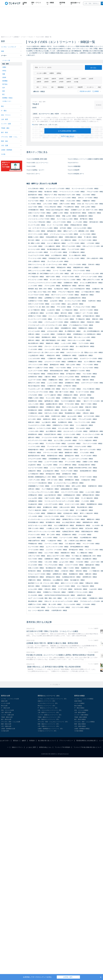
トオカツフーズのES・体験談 (74, 565)
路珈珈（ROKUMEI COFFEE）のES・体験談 (83, 468)
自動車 (4, 77)
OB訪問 (79, 87)
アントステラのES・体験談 (76, 249)
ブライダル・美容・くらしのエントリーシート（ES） (53, 722)
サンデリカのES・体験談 (89, 456)
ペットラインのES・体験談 (37, 446)
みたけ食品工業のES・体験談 (71, 522)
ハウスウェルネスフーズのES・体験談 (56, 322)
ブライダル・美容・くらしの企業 (11, 722)
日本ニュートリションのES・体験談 (39, 271)
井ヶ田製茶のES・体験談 (73, 331)
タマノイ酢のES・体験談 (36, 216)
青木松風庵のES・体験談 (36, 522)
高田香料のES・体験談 (90, 577)
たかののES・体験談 (74, 444)
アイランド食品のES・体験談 (88, 440)
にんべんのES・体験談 (35, 498)
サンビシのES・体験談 (53, 398)
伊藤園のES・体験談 (89, 201)
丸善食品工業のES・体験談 (71, 531)
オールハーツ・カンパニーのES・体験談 (86, 368)
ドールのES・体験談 (85, 535)
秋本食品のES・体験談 (53, 474)
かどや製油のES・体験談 (59, 255)
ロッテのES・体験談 (35, 204)
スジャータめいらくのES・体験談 (67, 219)
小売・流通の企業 (6, 726)
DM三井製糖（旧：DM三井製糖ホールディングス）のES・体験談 (48, 274)
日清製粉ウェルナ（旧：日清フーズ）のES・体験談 (87, 210)
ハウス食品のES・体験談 (36, 198)
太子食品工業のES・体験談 (91, 316)
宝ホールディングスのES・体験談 (90, 450)
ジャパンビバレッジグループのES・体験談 (41, 219)
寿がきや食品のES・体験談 (37, 386)
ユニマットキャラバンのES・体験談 (57, 547)
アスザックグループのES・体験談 (77, 516)
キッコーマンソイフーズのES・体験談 (40, 319)
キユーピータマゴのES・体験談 (38, 468)
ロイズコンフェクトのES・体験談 (75, 301)
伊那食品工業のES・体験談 (79, 225)
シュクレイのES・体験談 (55, 383)
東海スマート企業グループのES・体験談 (41, 368)
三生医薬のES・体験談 (64, 334)
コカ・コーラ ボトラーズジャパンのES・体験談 (43, 228)
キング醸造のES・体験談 (85, 553)
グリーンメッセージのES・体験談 (92, 277)
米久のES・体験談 (66, 410)
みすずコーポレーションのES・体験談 (40, 525)
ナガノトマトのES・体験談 (80, 607)
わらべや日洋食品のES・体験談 (80, 289)
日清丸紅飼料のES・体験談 (54, 237)
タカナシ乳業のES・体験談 (75, 528)
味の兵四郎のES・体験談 (36, 343)
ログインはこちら (68, 136)
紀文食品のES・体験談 (71, 513)
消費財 (4, 67)
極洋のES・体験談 (84, 286)
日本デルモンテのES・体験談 (54, 413)
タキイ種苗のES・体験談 (69, 240)
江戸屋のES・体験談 (70, 386)
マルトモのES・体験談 (90, 374)
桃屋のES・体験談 (34, 422)
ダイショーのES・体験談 (36, 444)
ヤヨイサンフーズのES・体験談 (54, 516)
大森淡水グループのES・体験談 (68, 477)
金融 (11, 51)
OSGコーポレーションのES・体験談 (79, 340)
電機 (4, 74)
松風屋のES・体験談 (71, 437)
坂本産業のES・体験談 (35, 434)
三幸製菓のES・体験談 (96, 598)
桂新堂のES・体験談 (49, 419)
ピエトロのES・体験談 (58, 304)
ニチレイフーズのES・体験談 (62, 222)
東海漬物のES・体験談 (83, 525)
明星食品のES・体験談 (64, 267)
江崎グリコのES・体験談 (67, 204)
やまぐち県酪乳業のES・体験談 (64, 525)
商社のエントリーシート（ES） (47, 706)
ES (36, 87)
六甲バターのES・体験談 (55, 480)
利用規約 (32, 741)
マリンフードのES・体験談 (91, 544)
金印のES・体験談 (86, 395)
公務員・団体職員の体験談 (82, 729)
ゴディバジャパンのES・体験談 (38, 365)
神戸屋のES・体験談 (86, 219)
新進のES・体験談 (91, 407)
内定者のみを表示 (84, 91)
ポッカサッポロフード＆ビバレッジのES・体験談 (65, 280)
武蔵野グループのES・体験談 (37, 604)
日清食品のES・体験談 (35, 192)
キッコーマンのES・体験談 (37, 225)
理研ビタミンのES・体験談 (37, 231)
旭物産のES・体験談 (52, 343)
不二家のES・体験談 (90, 237)
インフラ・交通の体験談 (81, 715)
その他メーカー (7, 101)
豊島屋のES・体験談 (35, 592)
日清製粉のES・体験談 (71, 283)
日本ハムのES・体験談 (88, 207)
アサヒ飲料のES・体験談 (71, 207)
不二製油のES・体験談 (83, 319)
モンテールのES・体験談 (86, 398)
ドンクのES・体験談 (88, 501)
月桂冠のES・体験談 (93, 322)
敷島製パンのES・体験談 (36, 237)
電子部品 (5, 84)
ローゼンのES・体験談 (52, 328)
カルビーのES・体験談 (35, 207)
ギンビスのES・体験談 (35, 565)
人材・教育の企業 (6, 712)
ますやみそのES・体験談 (55, 331)
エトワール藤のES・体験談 (53, 395)
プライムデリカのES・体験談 (88, 419)
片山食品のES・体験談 (35, 504)
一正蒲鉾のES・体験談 (54, 359)
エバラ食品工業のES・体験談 (90, 292)
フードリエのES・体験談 (36, 550)
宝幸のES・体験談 (94, 264)
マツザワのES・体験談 (65, 589)
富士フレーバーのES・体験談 (71, 389)
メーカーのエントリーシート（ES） (48, 703)
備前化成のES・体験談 (92, 565)
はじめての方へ (5, 741)
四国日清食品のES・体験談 (90, 531)
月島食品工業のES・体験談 (56, 374)
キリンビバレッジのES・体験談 (38, 280)
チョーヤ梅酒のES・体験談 (50, 489)
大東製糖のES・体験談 (69, 355)
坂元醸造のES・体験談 (50, 507)
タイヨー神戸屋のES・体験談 (60, 486)
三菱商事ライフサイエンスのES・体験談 (80, 592)
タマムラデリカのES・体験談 (37, 459)
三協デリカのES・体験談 (52, 498)
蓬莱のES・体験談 (91, 574)
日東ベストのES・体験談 (36, 528)
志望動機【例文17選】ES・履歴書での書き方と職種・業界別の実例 (52, 643)
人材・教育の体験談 (80, 712)
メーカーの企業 (5, 703)
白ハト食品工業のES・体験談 (85, 346)
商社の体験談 (78, 706)
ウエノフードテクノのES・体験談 (85, 422)
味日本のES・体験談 (81, 589)
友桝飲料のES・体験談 (60, 574)
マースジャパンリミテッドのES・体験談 (72, 192)
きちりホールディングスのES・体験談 (75, 431)
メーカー (11, 56)
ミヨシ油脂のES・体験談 (52, 246)
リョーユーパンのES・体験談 (69, 538)
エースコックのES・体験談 (50, 240)
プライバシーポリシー (66, 741)
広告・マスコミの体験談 (81, 710)
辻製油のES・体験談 (35, 471)
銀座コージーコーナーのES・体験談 (72, 583)
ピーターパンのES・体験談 (72, 434)
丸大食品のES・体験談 (61, 289)
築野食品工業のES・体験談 (91, 495)
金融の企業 (4, 701)
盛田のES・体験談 (34, 437)
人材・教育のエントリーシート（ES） (49, 712)
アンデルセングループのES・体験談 (84, 307)
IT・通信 (11, 111)
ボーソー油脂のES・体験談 (84, 510)
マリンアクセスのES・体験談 (54, 565)
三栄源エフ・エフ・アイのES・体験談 (86, 313)
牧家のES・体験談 (88, 380)
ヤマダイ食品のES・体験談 (37, 374)
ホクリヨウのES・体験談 (92, 416)
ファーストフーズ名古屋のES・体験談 (40, 483)
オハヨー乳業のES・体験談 (37, 310)
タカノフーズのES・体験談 (71, 498)
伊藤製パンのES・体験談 (36, 398)
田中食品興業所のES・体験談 (79, 547)
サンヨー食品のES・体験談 (90, 498)
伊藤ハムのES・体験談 (69, 216)
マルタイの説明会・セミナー (35, 170)
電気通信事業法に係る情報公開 (86, 741)
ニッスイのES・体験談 (35, 286)
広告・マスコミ (11, 115)
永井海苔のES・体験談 (35, 377)
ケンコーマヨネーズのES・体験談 (39, 295)
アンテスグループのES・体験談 (56, 444)
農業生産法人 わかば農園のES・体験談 (56, 580)
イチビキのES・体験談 (35, 395)
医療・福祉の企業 (6, 724)
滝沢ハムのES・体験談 (73, 365)
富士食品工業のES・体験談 (87, 465)
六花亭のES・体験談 (94, 301)
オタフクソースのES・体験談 (89, 310)
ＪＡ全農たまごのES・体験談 (55, 528)
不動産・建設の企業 (7, 717)
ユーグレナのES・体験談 (88, 234)
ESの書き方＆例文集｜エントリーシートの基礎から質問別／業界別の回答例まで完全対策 (60, 655)
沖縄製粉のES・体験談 (86, 328)
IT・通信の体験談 (79, 708)
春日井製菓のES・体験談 (51, 571)
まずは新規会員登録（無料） (68, 131)
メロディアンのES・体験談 (37, 480)
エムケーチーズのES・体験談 (37, 380)
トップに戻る (55, 685)
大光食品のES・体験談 (88, 480)
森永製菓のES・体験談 (86, 216)
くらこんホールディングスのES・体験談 (80, 459)
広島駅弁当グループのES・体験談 (63, 425)
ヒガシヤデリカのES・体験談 (54, 504)
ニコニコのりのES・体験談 (37, 359)
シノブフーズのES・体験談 (76, 243)
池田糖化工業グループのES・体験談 (74, 519)
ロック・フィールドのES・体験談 (58, 225)
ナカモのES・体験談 (82, 562)
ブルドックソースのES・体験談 (92, 444)
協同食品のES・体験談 (72, 456)
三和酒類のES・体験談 (53, 407)
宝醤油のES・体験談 (92, 583)
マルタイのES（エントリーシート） (38, 163)
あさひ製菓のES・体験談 (54, 431)
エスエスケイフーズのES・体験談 (55, 362)
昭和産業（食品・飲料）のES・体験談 (40, 289)
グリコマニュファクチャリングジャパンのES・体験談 (45, 283)
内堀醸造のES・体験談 (56, 380)
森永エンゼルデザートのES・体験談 (58, 556)
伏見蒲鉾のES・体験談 (69, 535)
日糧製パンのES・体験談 (90, 462)
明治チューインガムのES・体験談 (73, 407)
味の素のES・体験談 (51, 192)
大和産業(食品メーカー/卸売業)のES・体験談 (87, 334)
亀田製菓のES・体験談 (69, 286)
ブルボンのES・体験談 (73, 201)
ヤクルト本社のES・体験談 (53, 207)
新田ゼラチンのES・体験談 (37, 383)
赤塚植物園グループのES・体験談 (39, 486)
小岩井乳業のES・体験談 (59, 610)
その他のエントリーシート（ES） (47, 731)
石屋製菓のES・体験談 (52, 559)
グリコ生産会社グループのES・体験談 (81, 325)
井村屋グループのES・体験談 (37, 316)
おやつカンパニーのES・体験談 (38, 252)
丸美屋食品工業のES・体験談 (71, 577)
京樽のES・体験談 (34, 334)
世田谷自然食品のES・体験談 (59, 371)
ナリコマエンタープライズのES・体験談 (41, 392)
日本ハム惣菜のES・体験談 (37, 261)
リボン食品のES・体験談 (73, 544)
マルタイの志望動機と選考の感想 (37, 159)
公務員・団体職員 (11, 150)
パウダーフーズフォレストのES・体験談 (61, 510)
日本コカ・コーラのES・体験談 (88, 198)
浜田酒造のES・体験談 (69, 474)
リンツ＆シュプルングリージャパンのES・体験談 (44, 492)
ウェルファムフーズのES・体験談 (39, 255)
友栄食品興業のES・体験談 (88, 471)
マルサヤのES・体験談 (65, 337)
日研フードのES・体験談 (73, 380)
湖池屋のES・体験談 (87, 295)
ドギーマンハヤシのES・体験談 (53, 453)
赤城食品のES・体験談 (71, 395)
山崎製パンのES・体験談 (60, 213)
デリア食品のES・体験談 (36, 277)
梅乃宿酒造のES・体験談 (36, 577)
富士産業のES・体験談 (90, 559)
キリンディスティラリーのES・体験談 (40, 440)
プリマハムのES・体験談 (52, 286)
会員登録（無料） (68, 977)
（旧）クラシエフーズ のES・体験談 (75, 598)
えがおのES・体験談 (56, 301)
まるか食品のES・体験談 (51, 471)
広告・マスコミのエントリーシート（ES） (50, 710)
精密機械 (5, 81)
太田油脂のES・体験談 (35, 501)
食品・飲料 (5, 64)
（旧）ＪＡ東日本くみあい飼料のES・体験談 (77, 541)
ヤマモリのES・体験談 (72, 404)
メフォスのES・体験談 (87, 453)
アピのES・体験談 (34, 337)
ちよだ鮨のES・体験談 (49, 422)
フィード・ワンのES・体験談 (62, 271)
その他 (75, 82)
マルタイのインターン (33, 174)
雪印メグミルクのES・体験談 (71, 246)
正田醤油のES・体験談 (35, 495)
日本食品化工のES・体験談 (57, 258)
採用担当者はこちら (45, 747)
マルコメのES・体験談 (35, 246)
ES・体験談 (50, 3)
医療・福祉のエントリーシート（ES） (49, 724)
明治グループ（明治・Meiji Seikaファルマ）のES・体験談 (62, 195)
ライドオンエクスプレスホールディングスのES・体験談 (62, 501)
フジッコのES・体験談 (35, 322)
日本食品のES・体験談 (49, 586)
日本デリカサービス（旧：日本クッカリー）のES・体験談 (46, 352)
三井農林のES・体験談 (69, 398)
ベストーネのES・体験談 (63, 368)
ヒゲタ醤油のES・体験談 (36, 474)
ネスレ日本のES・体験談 (36, 189)
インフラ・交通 (11, 124)
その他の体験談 (79, 731)
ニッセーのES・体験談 (93, 492)
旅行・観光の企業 (6, 719)
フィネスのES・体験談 (35, 349)
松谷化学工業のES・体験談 (53, 434)
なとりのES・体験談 (35, 538)
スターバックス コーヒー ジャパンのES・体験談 (61, 198)
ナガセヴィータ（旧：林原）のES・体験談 (41, 307)
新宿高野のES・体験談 (35, 401)
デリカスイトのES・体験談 (37, 535)
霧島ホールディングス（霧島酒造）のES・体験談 (79, 231)
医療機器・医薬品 (7, 98)
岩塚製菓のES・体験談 (35, 553)
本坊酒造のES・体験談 (35, 410)
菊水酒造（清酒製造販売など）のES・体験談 (42, 477)
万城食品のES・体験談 (35, 362)
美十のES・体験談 (34, 240)
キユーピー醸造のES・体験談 (56, 243)
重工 (4, 94)
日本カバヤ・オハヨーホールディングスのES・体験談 (61, 601)
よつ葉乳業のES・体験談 (36, 313)
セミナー (70, 87)
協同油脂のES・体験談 (54, 231)
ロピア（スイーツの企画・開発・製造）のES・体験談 (45, 598)
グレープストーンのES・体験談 (64, 319)
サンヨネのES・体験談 (35, 595)
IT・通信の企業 (5, 708)
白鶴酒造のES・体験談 (77, 322)
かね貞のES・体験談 (35, 465)
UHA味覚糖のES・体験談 (36, 210)
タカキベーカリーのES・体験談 (75, 504)
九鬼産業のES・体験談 (86, 355)
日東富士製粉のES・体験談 (73, 237)
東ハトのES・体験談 (55, 604)
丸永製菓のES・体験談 (65, 422)
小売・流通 (11, 146)
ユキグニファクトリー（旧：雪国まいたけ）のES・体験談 (85, 352)
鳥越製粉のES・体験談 (88, 568)
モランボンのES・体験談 (66, 428)
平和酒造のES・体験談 (35, 544)
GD (51, 87)
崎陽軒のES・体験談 (35, 507)
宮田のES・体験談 (81, 571)
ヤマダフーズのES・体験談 (88, 477)
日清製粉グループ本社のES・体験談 (54, 592)
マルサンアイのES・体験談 (69, 471)
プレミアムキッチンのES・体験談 (58, 261)
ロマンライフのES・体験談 (37, 607)
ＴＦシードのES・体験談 (90, 365)
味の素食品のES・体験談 (54, 568)
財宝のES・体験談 (68, 349)
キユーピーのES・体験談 (36, 201)
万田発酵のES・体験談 (35, 298)
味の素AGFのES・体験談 (78, 213)
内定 (98, 87)
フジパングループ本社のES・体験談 (39, 222)
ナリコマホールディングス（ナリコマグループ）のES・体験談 (48, 325)
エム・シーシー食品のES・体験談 (39, 610)
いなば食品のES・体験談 (36, 355)
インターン (89, 87)
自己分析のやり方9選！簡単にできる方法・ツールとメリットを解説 (52, 631)
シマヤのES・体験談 (93, 243)
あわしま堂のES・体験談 (75, 304)
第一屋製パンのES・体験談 (37, 243)
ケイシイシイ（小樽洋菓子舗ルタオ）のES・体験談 (65, 316)
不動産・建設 (11, 128)
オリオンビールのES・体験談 (89, 437)
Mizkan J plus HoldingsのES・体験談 (57, 210)
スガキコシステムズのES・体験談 (69, 377)
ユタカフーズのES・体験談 (66, 586)
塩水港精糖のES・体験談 (36, 407)
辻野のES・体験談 (34, 489)
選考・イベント (36, 3)
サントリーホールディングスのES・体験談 (85, 189)
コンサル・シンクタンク (11, 47)
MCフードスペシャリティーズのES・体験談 (65, 295)
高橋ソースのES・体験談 (71, 568)
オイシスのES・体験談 (50, 538)
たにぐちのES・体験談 (50, 465)
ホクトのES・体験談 (35, 419)
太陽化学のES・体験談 (84, 595)
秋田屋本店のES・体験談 (55, 456)
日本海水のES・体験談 (71, 450)
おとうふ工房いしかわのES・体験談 (65, 440)
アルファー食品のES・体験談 (37, 510)
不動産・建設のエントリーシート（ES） (49, 717)
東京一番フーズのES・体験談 (65, 392)
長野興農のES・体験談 (72, 480)
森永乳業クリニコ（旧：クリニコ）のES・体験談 (44, 583)
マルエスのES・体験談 (35, 346)
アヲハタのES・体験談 (64, 307)
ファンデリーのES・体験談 (58, 252)
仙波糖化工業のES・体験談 (54, 404)
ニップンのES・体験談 (80, 222)
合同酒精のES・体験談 (72, 383)
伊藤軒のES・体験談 (35, 580)
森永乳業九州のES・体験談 (37, 456)
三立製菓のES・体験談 (35, 413)
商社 (11, 106)
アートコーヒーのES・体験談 (37, 258)
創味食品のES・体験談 (35, 328)
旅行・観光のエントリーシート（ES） (49, 719)
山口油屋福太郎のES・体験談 (77, 298)
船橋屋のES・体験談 (71, 453)
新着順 (97, 91)
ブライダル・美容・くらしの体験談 (84, 722)
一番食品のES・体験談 (53, 355)
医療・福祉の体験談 (80, 724)
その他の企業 (5, 731)
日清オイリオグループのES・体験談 (39, 213)
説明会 (58, 73)
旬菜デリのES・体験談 (53, 277)
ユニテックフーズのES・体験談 (38, 371)
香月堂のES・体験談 (35, 571)
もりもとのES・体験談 (35, 589)
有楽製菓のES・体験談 (76, 574)
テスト (44, 87)
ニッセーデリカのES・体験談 (54, 462)
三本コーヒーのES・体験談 (37, 556)
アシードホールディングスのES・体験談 (60, 446)
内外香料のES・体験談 (52, 410)
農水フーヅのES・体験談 (89, 404)
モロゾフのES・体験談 (35, 559)
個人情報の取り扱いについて (47, 741)
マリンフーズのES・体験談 (78, 264)
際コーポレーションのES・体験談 (85, 337)
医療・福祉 (11, 141)
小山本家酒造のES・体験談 (88, 538)
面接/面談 (60, 87)
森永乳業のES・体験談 (35, 195)
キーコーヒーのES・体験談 (37, 249)
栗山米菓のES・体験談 (35, 601)
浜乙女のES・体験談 (92, 528)
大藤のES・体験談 (50, 377)
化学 (4, 88)
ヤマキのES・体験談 (89, 604)
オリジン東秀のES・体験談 (68, 465)
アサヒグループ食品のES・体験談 (69, 292)
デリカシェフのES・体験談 (37, 513)
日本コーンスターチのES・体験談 (39, 304)
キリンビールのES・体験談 (37, 331)
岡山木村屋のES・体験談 (85, 507)
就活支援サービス (75, 3)
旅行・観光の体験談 (80, 719)
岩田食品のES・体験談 (53, 577)
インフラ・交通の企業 (7, 715)
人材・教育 (11, 119)
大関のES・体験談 (88, 413)
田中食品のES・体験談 (76, 550)
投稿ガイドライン (17, 747)
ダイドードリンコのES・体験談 (38, 234)
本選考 (50, 73)
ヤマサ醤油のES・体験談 (77, 252)
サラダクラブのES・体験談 (71, 277)
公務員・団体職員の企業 (8, 729)
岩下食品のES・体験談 (73, 374)
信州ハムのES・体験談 (79, 486)
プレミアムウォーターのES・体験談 (58, 607)
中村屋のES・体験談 (35, 453)
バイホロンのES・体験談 (36, 431)
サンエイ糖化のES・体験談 (77, 255)
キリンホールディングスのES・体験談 (58, 189)
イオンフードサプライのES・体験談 (72, 492)
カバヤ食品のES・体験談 (70, 310)
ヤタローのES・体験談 (35, 462)
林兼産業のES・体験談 (68, 553)
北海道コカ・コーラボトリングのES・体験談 (42, 428)
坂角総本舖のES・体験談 (36, 450)
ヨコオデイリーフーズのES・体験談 (91, 359)
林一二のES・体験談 (54, 535)
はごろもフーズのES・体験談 (67, 419)
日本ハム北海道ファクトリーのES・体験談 (41, 267)
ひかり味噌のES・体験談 (54, 450)
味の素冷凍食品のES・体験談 (56, 249)
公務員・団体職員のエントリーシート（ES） (51, 729)
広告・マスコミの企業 (7, 710)
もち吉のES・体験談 (54, 310)
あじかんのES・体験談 (75, 416)
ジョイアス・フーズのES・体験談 (56, 550)
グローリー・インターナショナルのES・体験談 (59, 346)
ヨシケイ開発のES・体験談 (92, 362)
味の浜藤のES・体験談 (77, 580)
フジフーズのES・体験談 (86, 343)
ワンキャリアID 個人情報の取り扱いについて (88, 747)
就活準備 (62, 3)
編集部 (24, 741)
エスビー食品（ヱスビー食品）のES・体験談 (42, 292)
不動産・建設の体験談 (81, 717)
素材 (4, 91)
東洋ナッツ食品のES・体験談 (89, 513)
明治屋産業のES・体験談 (73, 413)
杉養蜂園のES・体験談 (75, 362)
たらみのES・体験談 (48, 334)
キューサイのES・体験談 (36, 547)
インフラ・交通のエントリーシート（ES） (50, 715)
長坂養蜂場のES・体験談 (94, 504)
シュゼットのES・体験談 (69, 343)
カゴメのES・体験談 (89, 195)
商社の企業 (4, 706)
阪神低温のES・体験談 (57, 365)
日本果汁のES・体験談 (58, 416)
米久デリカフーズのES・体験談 (71, 559)
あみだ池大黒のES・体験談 (53, 495)
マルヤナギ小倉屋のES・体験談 (71, 401)
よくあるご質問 (31, 747)
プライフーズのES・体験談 (82, 271)
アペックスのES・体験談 (73, 462)
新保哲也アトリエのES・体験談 (80, 371)
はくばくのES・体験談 (66, 562)
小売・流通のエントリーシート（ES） (49, 726)
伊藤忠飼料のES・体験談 (81, 267)
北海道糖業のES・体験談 (69, 328)
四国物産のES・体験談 (54, 513)
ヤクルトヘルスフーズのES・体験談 (39, 574)
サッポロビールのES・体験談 (55, 201)
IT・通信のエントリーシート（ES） (48, 708)
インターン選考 (40, 73)
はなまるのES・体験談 (71, 359)
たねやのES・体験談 (96, 589)
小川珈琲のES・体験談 (54, 386)
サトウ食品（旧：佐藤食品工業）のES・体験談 (86, 556)
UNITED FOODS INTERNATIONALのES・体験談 (60, 595)
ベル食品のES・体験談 (54, 541)
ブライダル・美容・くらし (11, 137)
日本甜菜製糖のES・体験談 (57, 459)
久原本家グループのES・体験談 (38, 301)
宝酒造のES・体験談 (94, 213)
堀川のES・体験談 (34, 586)
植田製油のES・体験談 (88, 377)
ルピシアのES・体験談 (52, 553)
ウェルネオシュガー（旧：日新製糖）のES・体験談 (44, 389)
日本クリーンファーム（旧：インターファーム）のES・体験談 (48, 264)
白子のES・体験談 (66, 228)
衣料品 (4, 71)
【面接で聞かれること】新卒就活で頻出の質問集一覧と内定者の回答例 (53, 667)
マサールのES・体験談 (83, 428)
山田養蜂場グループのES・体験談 (55, 298)
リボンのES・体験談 (51, 562)
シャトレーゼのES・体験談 (58, 468)
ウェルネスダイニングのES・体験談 (39, 425)
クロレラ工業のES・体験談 (91, 389)
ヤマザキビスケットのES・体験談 (39, 416)
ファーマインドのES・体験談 (54, 544)
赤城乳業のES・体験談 (95, 486)
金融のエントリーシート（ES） (47, 701)
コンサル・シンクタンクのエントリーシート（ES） (53, 699)
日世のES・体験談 (50, 589)
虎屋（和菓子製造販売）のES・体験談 (54, 340)
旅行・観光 (11, 132)
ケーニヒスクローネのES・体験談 (52, 437)
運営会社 (16, 741)
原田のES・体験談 (34, 340)
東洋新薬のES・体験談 (53, 216)
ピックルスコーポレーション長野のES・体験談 (69, 483)
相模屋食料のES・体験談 (90, 522)
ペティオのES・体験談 (35, 516)
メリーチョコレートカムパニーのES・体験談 (64, 234)
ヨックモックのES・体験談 (76, 258)
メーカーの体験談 (79, 703)
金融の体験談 (78, 701)
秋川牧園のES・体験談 (53, 522)
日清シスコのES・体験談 (36, 568)
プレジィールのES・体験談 (72, 604)
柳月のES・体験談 (66, 313)
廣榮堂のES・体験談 (93, 519)
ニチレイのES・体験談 (50, 204)
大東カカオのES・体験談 (67, 507)
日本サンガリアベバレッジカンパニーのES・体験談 (44, 531)
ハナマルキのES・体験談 (82, 410)
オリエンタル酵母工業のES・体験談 (91, 283)
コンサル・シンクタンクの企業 (10, 699)
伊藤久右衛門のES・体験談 (37, 541)
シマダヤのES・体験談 (35, 562)
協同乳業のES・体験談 (52, 401)
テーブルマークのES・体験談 (88, 240)
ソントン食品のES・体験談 (84, 425)
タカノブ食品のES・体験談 (86, 586)
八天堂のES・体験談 (67, 571)
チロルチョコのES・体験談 (83, 446)
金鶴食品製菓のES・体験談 (69, 489)
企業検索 (25, 3)
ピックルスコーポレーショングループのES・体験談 (44, 519)
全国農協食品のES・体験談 (72, 495)
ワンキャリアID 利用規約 (63, 747)
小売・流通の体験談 (80, 726)
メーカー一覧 (6, 60)
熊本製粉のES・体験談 (49, 337)
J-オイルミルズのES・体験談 (83, 228)
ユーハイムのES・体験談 (52, 349)
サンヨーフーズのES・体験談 (85, 392)
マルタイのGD (31, 166)
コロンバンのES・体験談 (36, 404)
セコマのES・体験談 (52, 313)
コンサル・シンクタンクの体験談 (84, 699)
